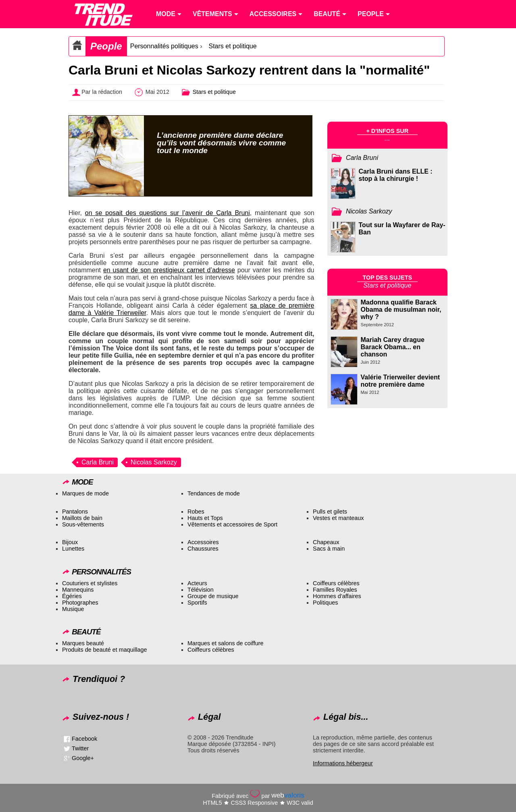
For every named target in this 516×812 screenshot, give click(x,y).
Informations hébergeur (343, 763)
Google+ (83, 758)
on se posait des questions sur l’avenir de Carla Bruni (167, 213)
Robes (196, 512)
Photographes (80, 603)
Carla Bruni (98, 462)
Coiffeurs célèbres (336, 583)
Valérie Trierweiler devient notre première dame (401, 381)
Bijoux (70, 542)
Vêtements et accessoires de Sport (232, 524)
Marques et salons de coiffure (226, 643)
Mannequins (78, 590)
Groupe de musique (213, 596)
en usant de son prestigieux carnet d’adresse (169, 270)
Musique (73, 609)
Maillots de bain (82, 518)
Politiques (325, 603)
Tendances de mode (214, 493)
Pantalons (75, 512)
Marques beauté (83, 643)
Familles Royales (335, 590)
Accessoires (203, 542)
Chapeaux (326, 542)
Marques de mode (85, 493)
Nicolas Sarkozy (154, 462)
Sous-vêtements (83, 524)
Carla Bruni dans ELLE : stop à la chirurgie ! (396, 175)
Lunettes (73, 549)
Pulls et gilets (330, 512)
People (106, 46)
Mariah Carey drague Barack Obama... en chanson (393, 347)
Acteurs (197, 583)
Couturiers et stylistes (90, 583)
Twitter (80, 748)
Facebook (84, 739)
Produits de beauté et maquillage (104, 650)
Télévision (201, 590)
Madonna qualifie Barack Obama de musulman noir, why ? (401, 310)
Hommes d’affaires (337, 596)
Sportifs (197, 603)
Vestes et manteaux (338, 518)
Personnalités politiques (164, 46)
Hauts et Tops (205, 518)
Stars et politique (232, 46)
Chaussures (203, 549)
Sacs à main (329, 549)
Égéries (72, 596)
